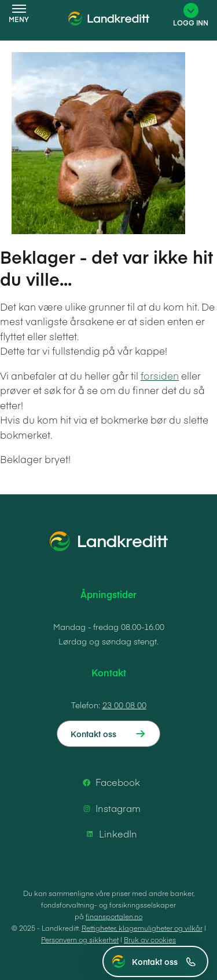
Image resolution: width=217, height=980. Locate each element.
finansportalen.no (114, 916)
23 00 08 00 (124, 705)
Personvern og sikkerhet (80, 939)
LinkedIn (110, 834)
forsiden (160, 376)
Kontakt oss (164, 961)
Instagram (110, 808)
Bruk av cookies (150, 939)
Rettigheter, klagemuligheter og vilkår (142, 928)
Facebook (110, 782)
